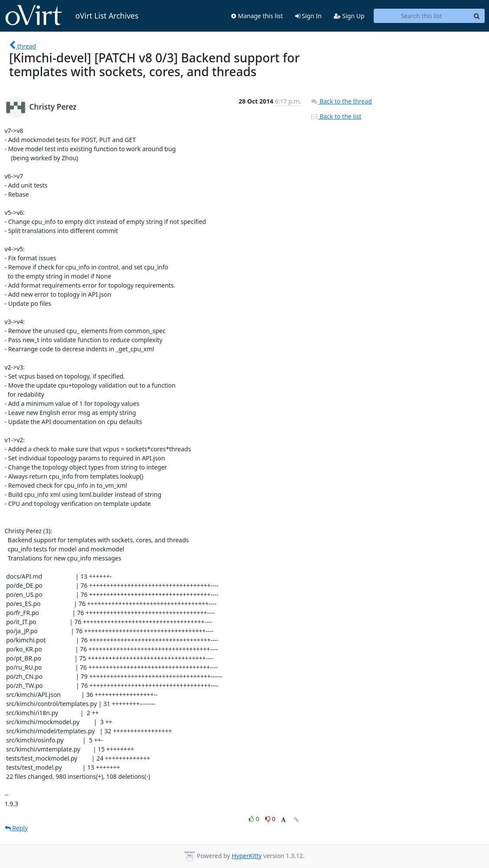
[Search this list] (422, 16)
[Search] (477, 16)
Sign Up (349, 16)
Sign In (308, 16)
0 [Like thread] (255, 819)
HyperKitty (246, 856)
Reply (16, 828)
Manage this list (257, 16)
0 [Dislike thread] (271, 819)
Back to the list (336, 116)
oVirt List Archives (72, 16)
